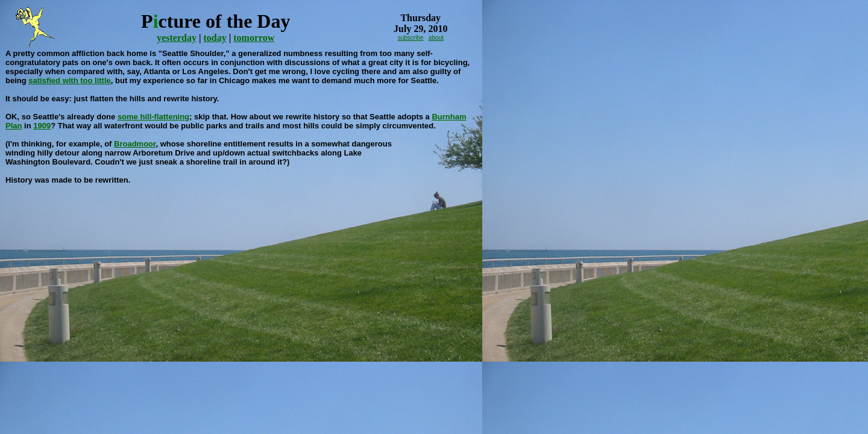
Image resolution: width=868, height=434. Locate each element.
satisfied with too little (70, 80)
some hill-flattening (153, 117)
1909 (42, 126)
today (215, 38)
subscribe (411, 38)
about (436, 38)
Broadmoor (135, 144)
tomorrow (254, 38)
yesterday (177, 38)
